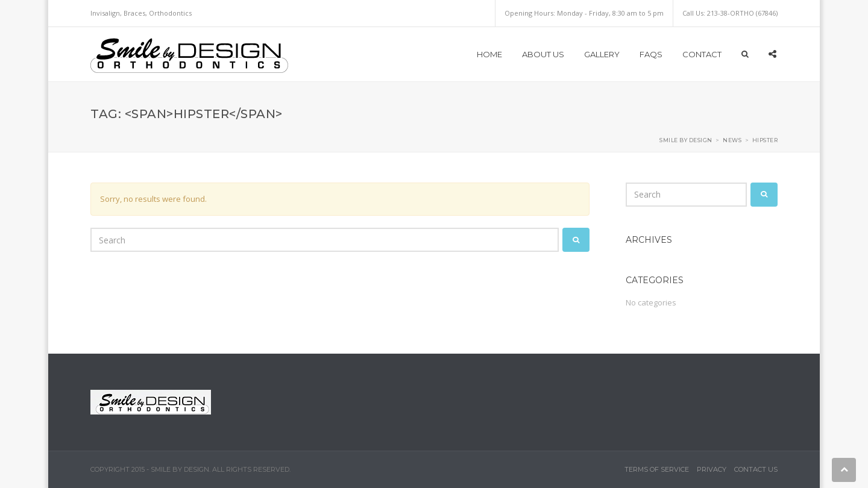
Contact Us (756, 469)
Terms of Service (657, 469)
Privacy (712, 469)
